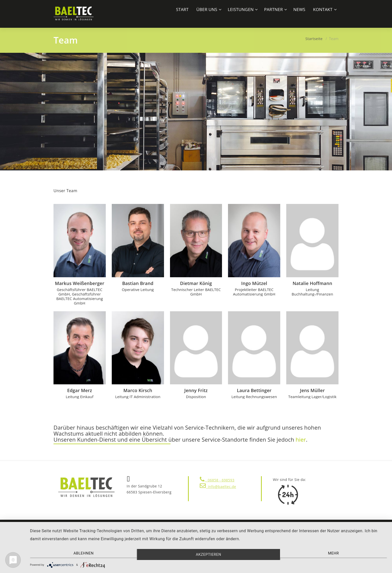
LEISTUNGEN (241, 9)
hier (301, 439)
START (182, 9)
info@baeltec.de (218, 487)
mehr (333, 553)
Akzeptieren (208, 554)
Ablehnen (83, 553)
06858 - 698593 (217, 480)
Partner (273, 9)
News (299, 9)
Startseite (314, 39)
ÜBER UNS (207, 9)
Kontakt (323, 9)
